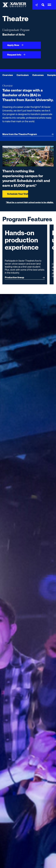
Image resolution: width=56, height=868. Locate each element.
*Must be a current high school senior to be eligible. (30, 202)
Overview (8, 75)
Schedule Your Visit (18, 194)
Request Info (16, 55)
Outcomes (38, 75)
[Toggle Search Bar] (43, 5)
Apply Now (15, 45)
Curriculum (23, 75)
